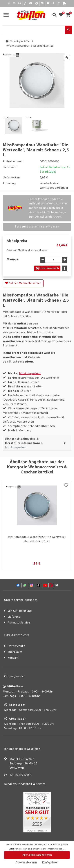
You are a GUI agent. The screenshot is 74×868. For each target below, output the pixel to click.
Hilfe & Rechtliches (17, 635)
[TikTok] (25, 4)
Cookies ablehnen (26, 863)
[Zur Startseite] (7, 42)
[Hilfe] (48, 4)
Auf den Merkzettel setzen (23, 283)
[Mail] (42, 4)
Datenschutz (16, 646)
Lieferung (14, 617)
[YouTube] (31, 4)
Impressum (15, 652)
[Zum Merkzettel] (62, 15)
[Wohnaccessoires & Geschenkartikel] (31, 46)
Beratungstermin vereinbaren (37, 227)
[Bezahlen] (54, 4)
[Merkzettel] (66, 486)
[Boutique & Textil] (22, 42)
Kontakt (13, 658)
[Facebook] (9, 4)
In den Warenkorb (47, 268)
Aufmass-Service (19, 623)
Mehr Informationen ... (53, 849)
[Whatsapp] (14, 4)
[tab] (37, 443)
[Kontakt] (59, 4)
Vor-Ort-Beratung (20, 611)
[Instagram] (20, 4)
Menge (13, 260)
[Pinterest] (37, 4)
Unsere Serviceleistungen (21, 600)
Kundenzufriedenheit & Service (25, 784)
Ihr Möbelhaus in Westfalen (22, 749)
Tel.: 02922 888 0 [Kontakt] (20, 775)
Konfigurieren (50, 863)
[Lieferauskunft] (64, 4)
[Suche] (33, 30)
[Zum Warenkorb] (69, 15)
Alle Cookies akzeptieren (37, 855)
